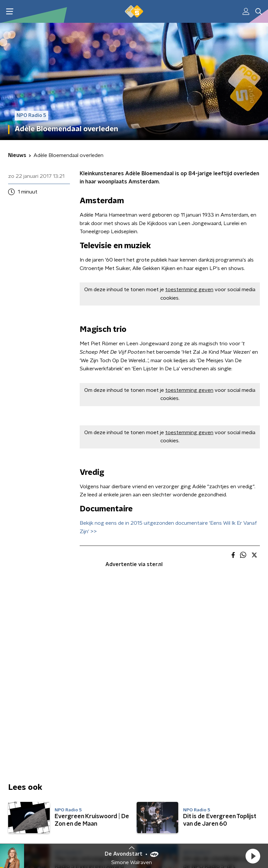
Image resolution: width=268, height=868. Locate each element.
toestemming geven (189, 290)
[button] (253, 856)
